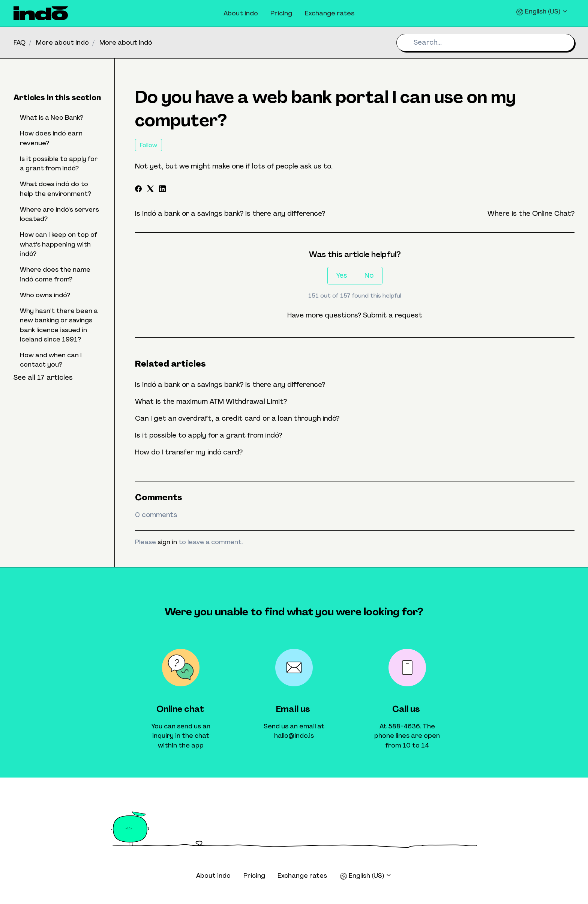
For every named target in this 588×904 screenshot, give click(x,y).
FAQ (19, 42)
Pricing (281, 13)
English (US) (542, 11)
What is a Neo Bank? (52, 117)
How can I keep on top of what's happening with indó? (59, 244)
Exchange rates (330, 13)
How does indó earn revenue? (51, 138)
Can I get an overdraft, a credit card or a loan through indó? (237, 418)
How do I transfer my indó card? (189, 452)
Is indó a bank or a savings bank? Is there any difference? (230, 214)
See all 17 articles (43, 378)
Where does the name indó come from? (55, 274)
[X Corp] (150, 190)
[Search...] (485, 43)
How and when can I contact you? (51, 360)
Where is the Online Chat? (531, 214)
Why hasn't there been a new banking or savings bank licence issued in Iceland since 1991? (59, 325)
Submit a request (393, 315)
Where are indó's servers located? (59, 214)
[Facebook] (138, 190)
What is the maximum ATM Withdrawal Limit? (211, 402)
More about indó (62, 42)
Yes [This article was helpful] (342, 275)
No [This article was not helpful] (369, 275)
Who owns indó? (45, 295)
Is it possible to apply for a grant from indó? (208, 435)
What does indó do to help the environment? (55, 189)
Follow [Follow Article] (148, 145)
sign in (167, 542)
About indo (241, 13)
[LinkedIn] (162, 190)
